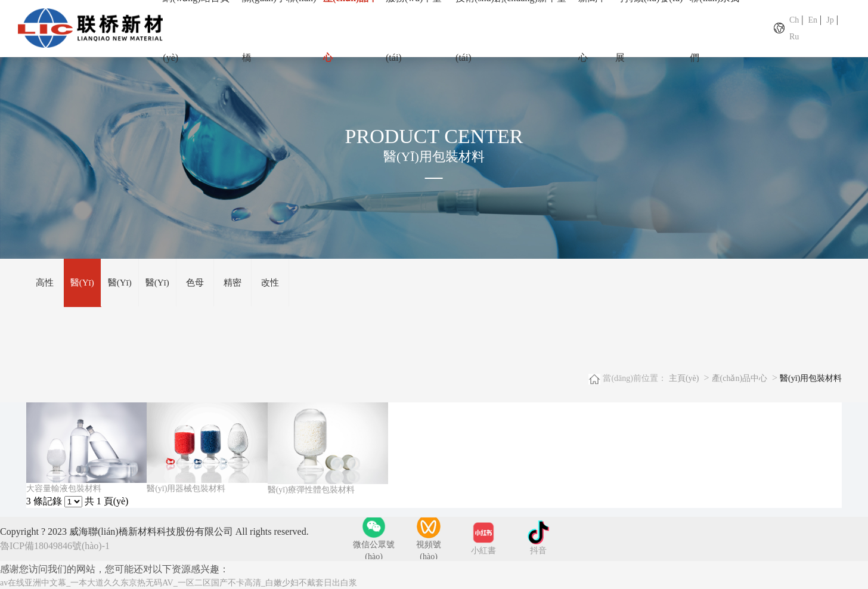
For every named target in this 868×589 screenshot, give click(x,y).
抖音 (538, 551)
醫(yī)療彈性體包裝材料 (311, 490)
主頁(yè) (684, 379)
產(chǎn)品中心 (740, 379)
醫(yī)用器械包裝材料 (186, 489)
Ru (794, 37)
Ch (794, 20)
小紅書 (483, 551)
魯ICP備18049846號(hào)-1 (55, 546)
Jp (830, 20)
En (813, 20)
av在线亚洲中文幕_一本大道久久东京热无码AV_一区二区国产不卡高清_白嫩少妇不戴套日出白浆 (179, 583)
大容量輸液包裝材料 (64, 489)
